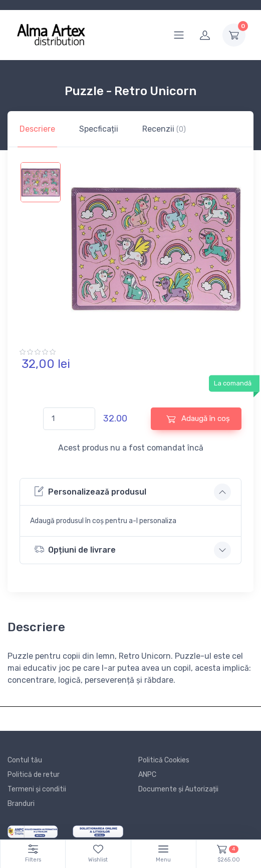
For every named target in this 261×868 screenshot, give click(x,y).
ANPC (147, 775)
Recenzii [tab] (164, 129)
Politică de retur (34, 775)
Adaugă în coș (198, 419)
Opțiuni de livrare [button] (75, 549)
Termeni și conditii (37, 789)
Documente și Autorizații (178, 789)
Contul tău (25, 760)
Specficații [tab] (99, 129)
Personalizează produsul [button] (90, 491)
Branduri (21, 804)
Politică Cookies (164, 760)
